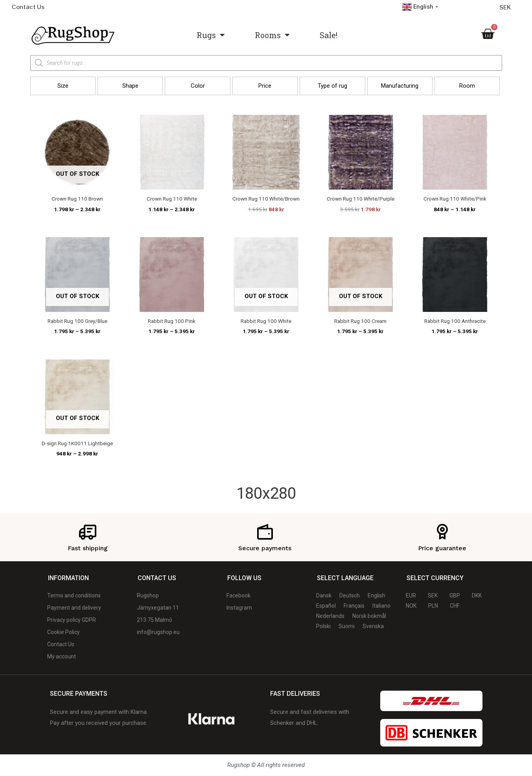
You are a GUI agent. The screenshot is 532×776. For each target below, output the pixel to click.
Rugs (211, 35)
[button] (63, 86)
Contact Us (28, 7)
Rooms (272, 35)
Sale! (329, 35)
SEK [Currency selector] (505, 7)
